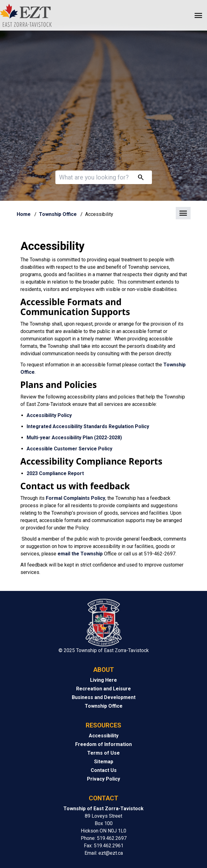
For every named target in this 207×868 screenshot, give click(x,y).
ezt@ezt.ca (111, 853)
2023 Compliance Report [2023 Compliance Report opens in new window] (56, 473)
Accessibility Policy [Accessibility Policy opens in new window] (49, 415)
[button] (104, 214)
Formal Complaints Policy (75, 498)
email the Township (80, 554)
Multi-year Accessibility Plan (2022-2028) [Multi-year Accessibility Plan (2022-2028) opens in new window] (74, 438)
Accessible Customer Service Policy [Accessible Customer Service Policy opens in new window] (69, 449)
